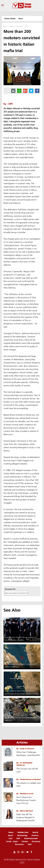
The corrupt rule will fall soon (27, 770)
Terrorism (19, 844)
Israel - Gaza (12, 841)
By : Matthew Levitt (25, 794)
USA (18, 838)
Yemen (25, 841)
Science (35, 835)
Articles (22, 742)
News (11, 832)
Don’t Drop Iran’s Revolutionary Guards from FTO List (26, 800)
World (35, 832)
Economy (36, 841)
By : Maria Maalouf (25, 811)
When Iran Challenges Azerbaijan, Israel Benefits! (28, 754)
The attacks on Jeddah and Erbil (28, 785)
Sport (11, 835)
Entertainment (31, 838)
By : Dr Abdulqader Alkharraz (24, 764)
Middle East (23, 832)
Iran (11, 838)
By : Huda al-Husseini (25, 748)
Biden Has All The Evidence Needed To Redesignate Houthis (26, 817)
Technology (22, 835)
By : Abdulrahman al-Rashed (28, 779)
